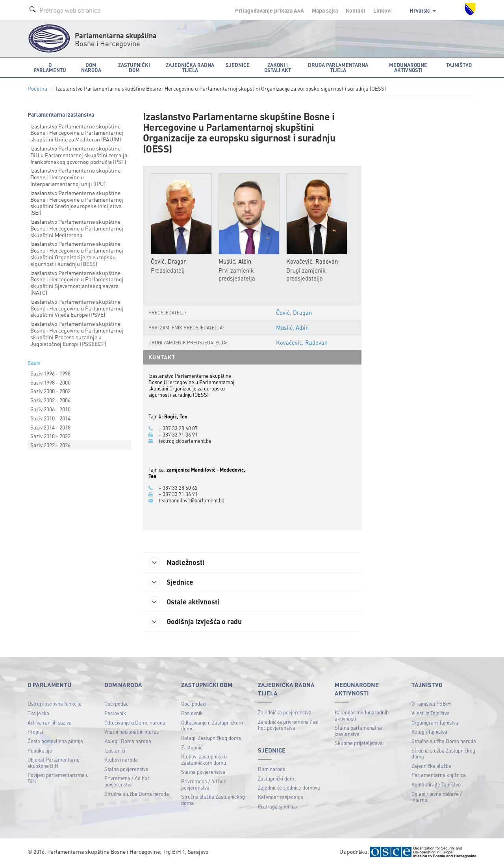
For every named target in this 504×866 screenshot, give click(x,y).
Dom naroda (272, 769)
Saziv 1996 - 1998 (50, 373)
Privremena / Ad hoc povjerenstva (127, 781)
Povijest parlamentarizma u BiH (58, 778)
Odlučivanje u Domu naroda (135, 722)
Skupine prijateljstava (359, 743)
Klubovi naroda (121, 759)
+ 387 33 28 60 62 (178, 488)
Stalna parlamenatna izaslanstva (358, 731)
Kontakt (356, 10)
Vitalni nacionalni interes (132, 731)
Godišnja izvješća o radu (195, 622)
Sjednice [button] (238, 65)
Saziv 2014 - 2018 (50, 427)
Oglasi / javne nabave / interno (437, 797)
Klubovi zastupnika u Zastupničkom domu (204, 759)
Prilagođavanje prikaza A (270, 10)
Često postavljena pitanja (55, 741)
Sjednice (171, 582)
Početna (37, 88)
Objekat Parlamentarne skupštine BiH (54, 763)
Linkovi (383, 10)
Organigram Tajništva (435, 722)
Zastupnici (192, 747)
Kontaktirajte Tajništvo (436, 784)
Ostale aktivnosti (184, 602)
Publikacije (40, 750)
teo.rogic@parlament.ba (185, 441)
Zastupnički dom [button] (134, 67)
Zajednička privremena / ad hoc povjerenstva (288, 725)
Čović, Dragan (294, 312)
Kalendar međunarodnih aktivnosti (362, 715)
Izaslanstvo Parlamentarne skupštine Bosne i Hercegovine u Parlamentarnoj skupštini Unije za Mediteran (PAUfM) (77, 133)
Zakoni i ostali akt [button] (278, 67)
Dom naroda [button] (91, 67)
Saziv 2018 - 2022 (50, 436)
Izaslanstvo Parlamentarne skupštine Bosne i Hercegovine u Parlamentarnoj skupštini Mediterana (77, 228)
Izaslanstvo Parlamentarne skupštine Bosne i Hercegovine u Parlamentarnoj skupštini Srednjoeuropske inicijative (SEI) (77, 203)
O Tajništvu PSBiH (431, 703)
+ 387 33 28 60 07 (178, 428)
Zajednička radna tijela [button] (190, 67)
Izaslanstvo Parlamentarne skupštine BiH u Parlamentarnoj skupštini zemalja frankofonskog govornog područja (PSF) (79, 155)
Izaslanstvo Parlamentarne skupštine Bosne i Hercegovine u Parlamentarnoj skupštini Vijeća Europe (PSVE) (77, 308)
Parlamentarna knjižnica (439, 775)
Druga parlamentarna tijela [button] (338, 67)
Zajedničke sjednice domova (289, 787)
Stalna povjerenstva (126, 769)
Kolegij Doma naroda (128, 741)
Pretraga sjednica (277, 806)
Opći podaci (117, 703)
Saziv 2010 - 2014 (50, 418)
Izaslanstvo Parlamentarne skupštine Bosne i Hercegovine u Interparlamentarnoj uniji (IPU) (75, 177)
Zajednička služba (431, 766)
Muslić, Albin (292, 327)
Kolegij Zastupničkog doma (211, 738)
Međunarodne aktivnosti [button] (408, 67)
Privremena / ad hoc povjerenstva (204, 784)
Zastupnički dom (276, 778)
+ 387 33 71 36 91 (178, 435)
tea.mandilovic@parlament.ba (192, 500)
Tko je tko (38, 713)
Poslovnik (115, 713)
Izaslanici (115, 750)
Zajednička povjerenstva (285, 712)
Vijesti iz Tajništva (431, 713)
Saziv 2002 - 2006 (50, 400)
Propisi (35, 731)
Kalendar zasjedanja (281, 797)
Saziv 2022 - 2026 (50, 445)
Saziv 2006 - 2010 (50, 409)
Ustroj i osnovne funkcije (55, 703)
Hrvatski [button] (423, 10)
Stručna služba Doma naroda (137, 794)
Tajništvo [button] (459, 65)
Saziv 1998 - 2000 (50, 382)
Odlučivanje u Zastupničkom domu (212, 726)
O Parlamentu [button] (50, 67)
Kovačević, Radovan (302, 342)
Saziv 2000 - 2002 (50, 391)
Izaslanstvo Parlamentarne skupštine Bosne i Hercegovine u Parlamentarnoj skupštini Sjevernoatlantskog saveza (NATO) (77, 282)
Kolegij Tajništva (429, 731)
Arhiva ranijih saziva (50, 722)
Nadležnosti (177, 563)
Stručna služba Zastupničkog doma (213, 800)
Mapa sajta (325, 10)
